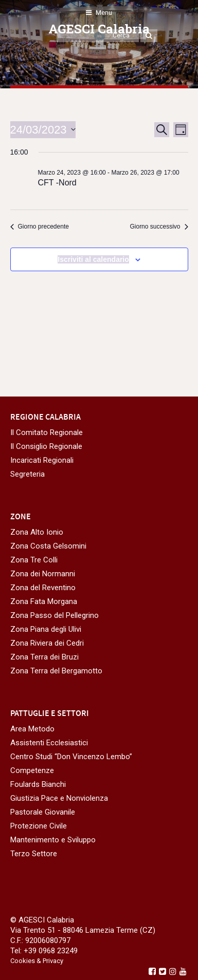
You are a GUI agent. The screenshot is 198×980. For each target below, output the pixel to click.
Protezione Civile (39, 826)
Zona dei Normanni (43, 574)
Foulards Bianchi (38, 784)
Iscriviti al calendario (93, 259)
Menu (99, 13)
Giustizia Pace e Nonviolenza (59, 798)
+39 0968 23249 (51, 951)
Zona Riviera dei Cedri (47, 643)
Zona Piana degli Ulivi (46, 629)
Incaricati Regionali (42, 460)
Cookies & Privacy (37, 961)
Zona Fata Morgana (44, 601)
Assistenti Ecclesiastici (49, 743)
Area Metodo (32, 729)
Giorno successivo (159, 227)
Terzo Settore (34, 854)
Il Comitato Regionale (47, 432)
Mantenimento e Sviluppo (53, 840)
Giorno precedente (40, 227)
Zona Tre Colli (34, 560)
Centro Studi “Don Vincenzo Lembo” (71, 757)
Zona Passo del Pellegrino (55, 615)
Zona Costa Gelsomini (48, 546)
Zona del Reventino (43, 588)
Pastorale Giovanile (43, 812)
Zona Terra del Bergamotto (56, 671)
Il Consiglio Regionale (46, 446)
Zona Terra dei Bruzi (44, 657)
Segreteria (28, 474)
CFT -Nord (57, 183)
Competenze (32, 770)
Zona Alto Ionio (37, 532)
